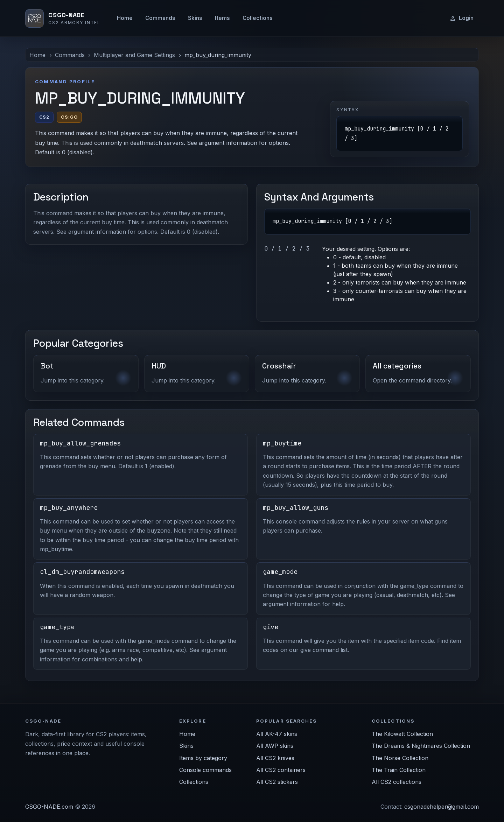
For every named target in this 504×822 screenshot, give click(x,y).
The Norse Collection (400, 758)
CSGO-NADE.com (49, 807)
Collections (258, 18)
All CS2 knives (275, 758)
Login (461, 18)
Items (222, 18)
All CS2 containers (281, 770)
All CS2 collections (397, 782)
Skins (195, 18)
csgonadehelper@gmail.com (442, 807)
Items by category (203, 758)
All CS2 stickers (277, 782)
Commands (160, 18)
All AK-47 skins (277, 734)
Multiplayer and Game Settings (134, 55)
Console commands (205, 770)
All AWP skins (275, 746)
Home (125, 18)
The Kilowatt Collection (402, 734)
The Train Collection (399, 770)
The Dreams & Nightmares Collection (421, 746)
